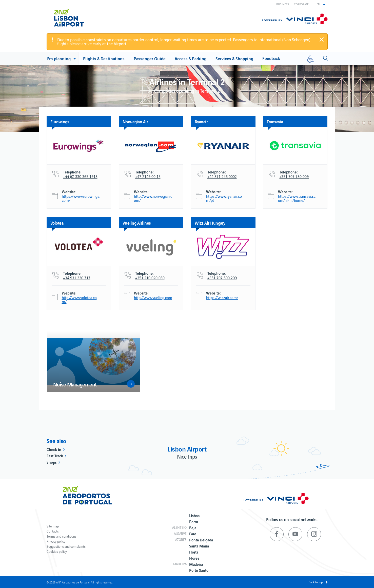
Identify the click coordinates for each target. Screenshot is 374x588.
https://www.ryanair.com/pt (224, 198)
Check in (54, 449)
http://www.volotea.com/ (79, 300)
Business (283, 4)
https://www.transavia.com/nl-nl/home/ (297, 198)
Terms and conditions (62, 536)
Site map (53, 526)
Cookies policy (57, 551)
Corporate (301, 4)
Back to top (316, 582)
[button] (321, 4)
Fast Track (55, 456)
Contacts (53, 531)
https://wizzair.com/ (222, 298)
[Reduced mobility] (310, 58)
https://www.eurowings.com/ (81, 198)
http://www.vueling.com (153, 298)
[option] (94, 362)
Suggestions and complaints (66, 546)
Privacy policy (56, 541)
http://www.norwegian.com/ (153, 198)
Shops (52, 462)
